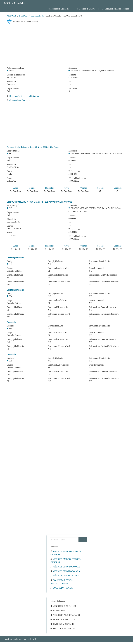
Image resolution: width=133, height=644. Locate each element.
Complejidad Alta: (56, 261)
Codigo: (10, 261)
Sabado (100, 188)
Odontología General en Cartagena (24, 96)
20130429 (73, 232)
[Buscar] (83, 540)
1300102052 (12, 78)
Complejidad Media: (16, 282)
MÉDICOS (12, 16)
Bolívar (24, 16)
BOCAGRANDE (14, 229)
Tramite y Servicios (63, 620)
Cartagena (37, 16)
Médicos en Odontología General (66, 553)
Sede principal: (13, 151)
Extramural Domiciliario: (100, 261)
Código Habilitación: (77, 178)
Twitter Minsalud (62, 624)
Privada (12, 71)
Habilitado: (73, 88)
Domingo (118, 188)
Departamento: (13, 88)
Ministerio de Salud (63, 606)
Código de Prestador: (16, 75)
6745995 (75, 78)
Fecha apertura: (75, 171)
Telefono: (73, 75)
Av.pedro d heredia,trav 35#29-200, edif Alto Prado (92, 71)
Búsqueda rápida (62, 588)
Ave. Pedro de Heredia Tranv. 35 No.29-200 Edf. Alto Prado (96, 154)
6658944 (72, 218)
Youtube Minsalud (63, 628)
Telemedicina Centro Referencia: (103, 275)
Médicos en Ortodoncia (65, 567)
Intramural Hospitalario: (58, 275)
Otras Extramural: (97, 268)
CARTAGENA (13, 167)
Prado (9, 174)
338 (11, 329)
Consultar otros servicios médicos (62, 582)
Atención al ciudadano (65, 615)
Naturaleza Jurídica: (15, 68)
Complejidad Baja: (15, 275)
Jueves (66, 188)
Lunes (15, 188)
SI (69, 91)
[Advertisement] (66, 45)
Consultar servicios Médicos (116, 9)
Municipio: (12, 82)
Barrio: (10, 171)
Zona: (9, 178)
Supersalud (58, 611)
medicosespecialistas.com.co (17, 639)
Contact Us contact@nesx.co (116, 642)
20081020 (73, 174)
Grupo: (10, 268)
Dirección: (73, 68)
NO (10, 208)
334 (11, 264)
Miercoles (49, 188)
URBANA (11, 181)
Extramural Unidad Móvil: (59, 282)
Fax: (70, 82)
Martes (32, 188)
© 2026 (20, 639)
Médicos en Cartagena (59, 9)
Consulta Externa (14, 271)
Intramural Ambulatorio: (58, 268)
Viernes (83, 188)
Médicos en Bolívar (86, 9)
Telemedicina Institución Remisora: (104, 282)
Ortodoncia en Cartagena (20, 100)
